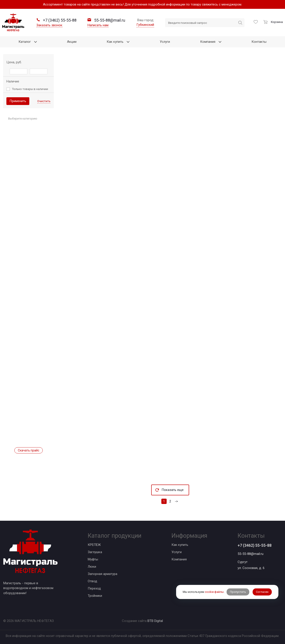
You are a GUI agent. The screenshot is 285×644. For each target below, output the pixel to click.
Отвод (92, 581)
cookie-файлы (214, 592)
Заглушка (95, 552)
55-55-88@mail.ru (251, 554)
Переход (94, 588)
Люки (92, 567)
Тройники (95, 596)
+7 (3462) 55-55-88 (255, 545)
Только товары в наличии (30, 89)
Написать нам (98, 25)
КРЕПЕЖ (94, 545)
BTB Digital (155, 621)
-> (176, 501)
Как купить (180, 545)
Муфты (93, 559)
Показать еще (173, 490)
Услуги (177, 552)
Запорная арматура (102, 574)
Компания (179, 559)
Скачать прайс (29, 450)
